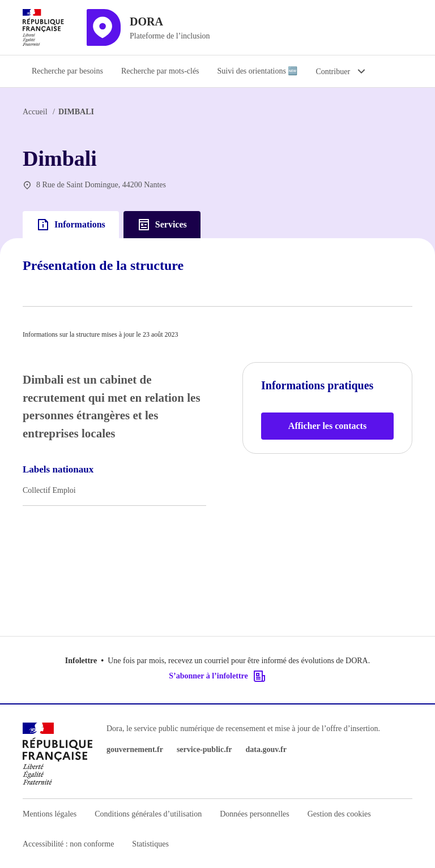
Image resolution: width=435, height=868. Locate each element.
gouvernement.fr (135, 749)
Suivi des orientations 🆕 (258, 71)
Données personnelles (254, 814)
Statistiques (150, 844)
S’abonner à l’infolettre (217, 676)
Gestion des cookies (339, 814)
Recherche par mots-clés (160, 71)
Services (162, 225)
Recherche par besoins (67, 71)
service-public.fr (204, 749)
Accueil (35, 112)
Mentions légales (50, 814)
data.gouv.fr (266, 749)
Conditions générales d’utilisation (148, 814)
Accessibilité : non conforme (68, 844)
